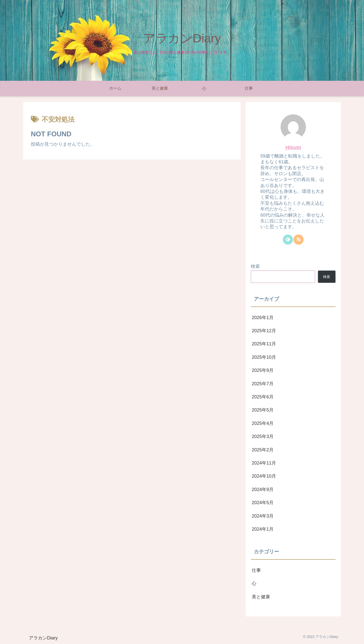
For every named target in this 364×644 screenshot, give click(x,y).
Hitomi (293, 147)
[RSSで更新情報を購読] (299, 240)
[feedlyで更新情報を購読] (288, 240)
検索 (255, 266)
